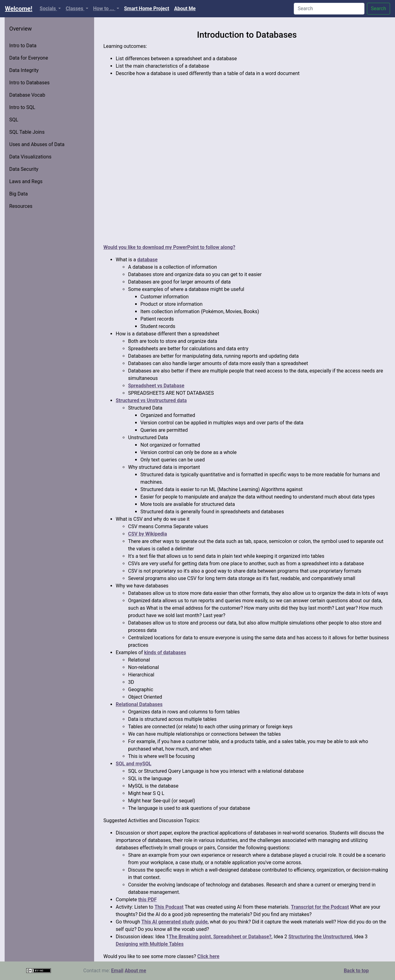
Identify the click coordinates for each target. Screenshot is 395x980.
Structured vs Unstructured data (151, 400)
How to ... (104, 8)
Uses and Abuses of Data (37, 144)
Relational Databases (139, 704)
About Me (186, 8)
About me (135, 971)
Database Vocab (27, 95)
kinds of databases (165, 652)
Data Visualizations (30, 157)
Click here (208, 956)
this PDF (148, 900)
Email (117, 971)
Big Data (19, 194)
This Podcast (169, 907)
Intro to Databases (29, 83)
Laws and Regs (26, 181)
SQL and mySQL (133, 764)
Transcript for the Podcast (320, 907)
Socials (48, 8)
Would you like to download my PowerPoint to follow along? (169, 247)
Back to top (356, 971)
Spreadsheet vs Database (156, 386)
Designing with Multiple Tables (150, 944)
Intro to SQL (22, 107)
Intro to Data (23, 46)
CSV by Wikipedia (148, 534)
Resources (21, 206)
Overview (21, 29)
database (148, 260)
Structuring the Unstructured (320, 937)
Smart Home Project (148, 8)
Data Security (24, 169)
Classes (75, 8)
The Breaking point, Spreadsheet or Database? (220, 937)
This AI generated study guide (175, 922)
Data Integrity (24, 70)
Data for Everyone (29, 58)
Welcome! (19, 9)
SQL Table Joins (27, 132)
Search (378, 8)
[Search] (329, 9)
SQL (14, 120)
